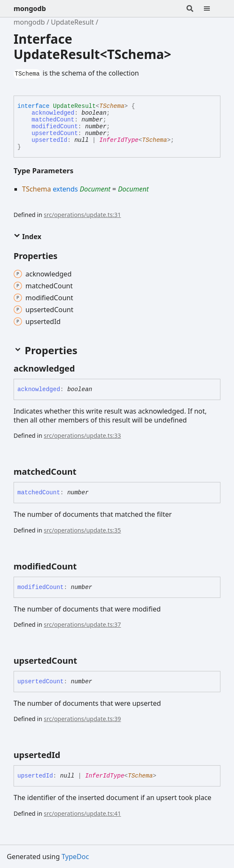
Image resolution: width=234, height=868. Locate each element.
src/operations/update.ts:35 (82, 530)
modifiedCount (55, 127)
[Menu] (212, 8)
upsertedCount (55, 133)
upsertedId (50, 140)
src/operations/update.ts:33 (82, 435)
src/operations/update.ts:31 (82, 215)
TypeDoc (75, 857)
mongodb (30, 8)
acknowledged (53, 113)
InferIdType (119, 140)
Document (95, 189)
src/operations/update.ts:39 (82, 719)
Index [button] (27, 237)
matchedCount (53, 120)
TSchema (112, 106)
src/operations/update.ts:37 (82, 624)
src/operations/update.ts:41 (82, 813)
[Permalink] (83, 369)
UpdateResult (72, 22)
